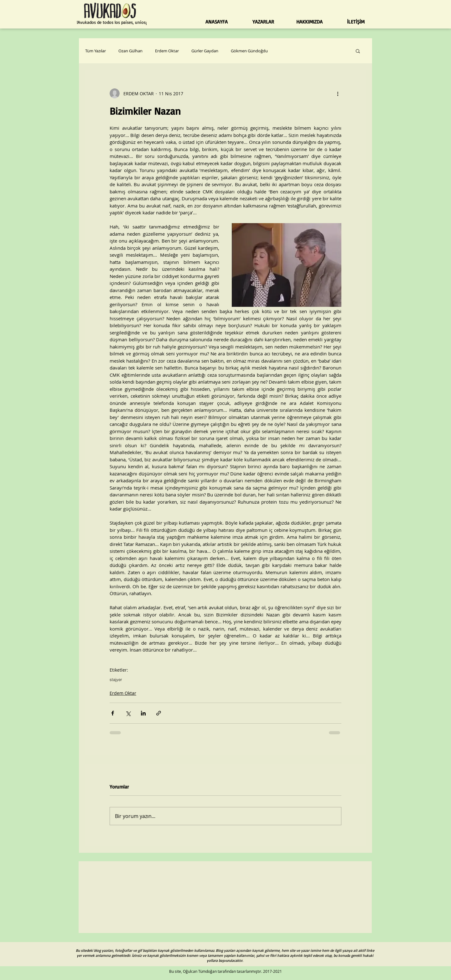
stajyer (116, 679)
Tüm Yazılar (96, 51)
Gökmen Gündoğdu (249, 51)
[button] (358, 51)
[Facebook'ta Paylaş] (113, 713)
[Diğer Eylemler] (338, 93)
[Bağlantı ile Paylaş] (159, 713)
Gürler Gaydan (205, 51)
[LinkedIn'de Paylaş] (143, 713)
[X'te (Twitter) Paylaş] (128, 713)
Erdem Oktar (167, 51)
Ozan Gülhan (130, 51)
